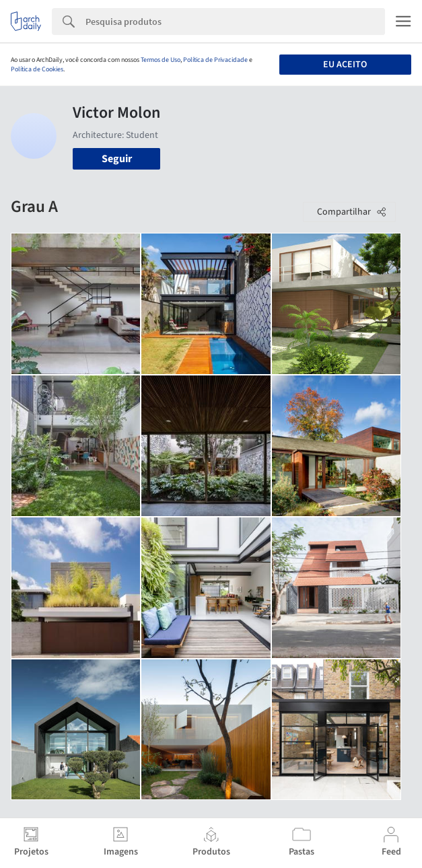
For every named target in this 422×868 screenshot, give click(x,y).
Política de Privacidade (215, 60)
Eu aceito (345, 65)
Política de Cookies (37, 69)
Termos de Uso (161, 60)
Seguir (117, 159)
